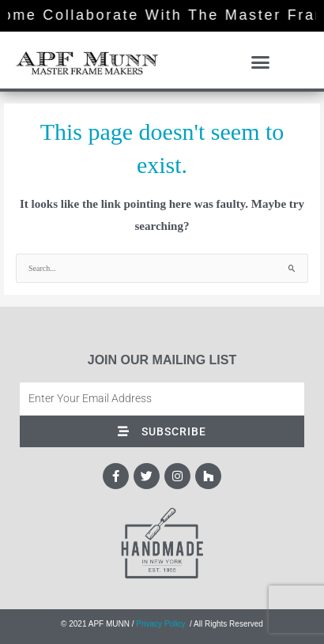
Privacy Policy (160, 624)
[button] (261, 62)
